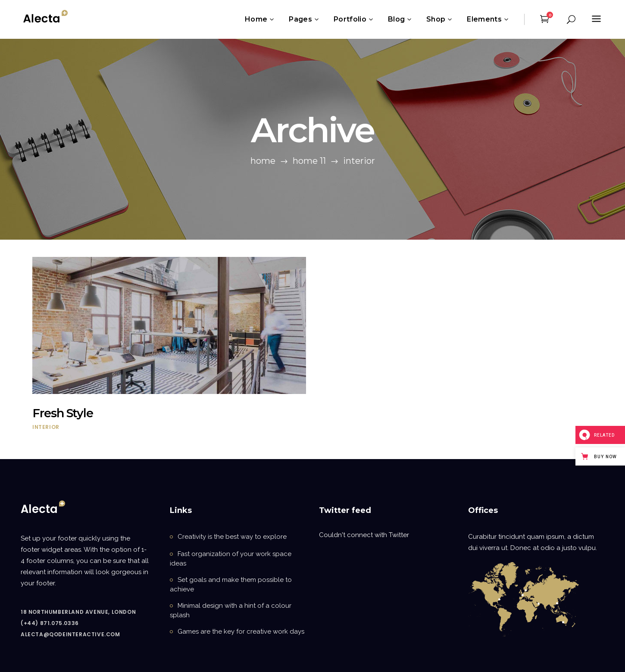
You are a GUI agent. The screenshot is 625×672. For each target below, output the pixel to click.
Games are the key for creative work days (241, 631)
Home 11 (309, 161)
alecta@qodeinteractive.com (70, 634)
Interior (46, 427)
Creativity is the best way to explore (232, 537)
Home (263, 161)
